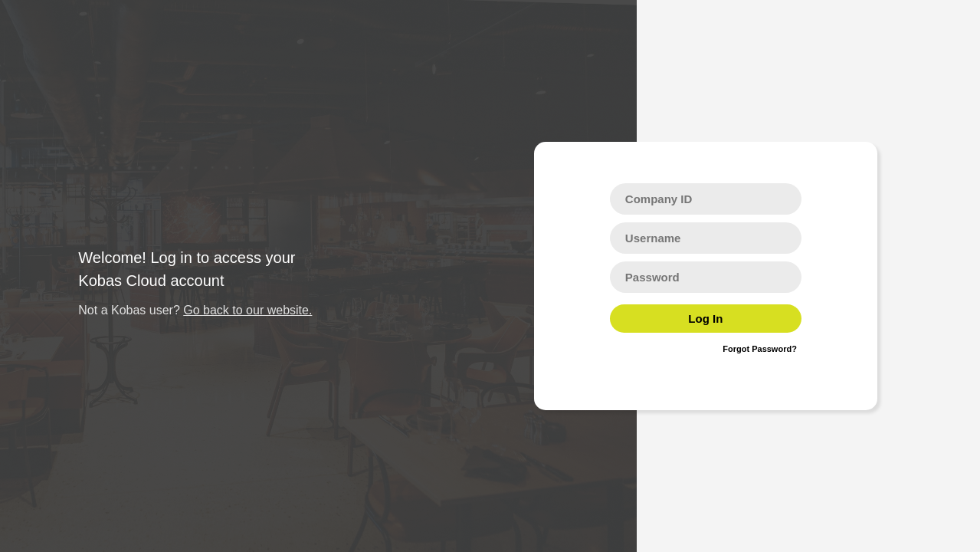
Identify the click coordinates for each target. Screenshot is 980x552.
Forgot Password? (760, 349)
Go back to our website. (247, 310)
